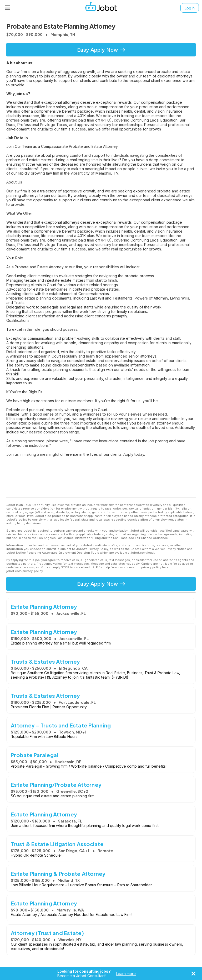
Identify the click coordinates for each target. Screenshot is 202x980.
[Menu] (8, 8)
